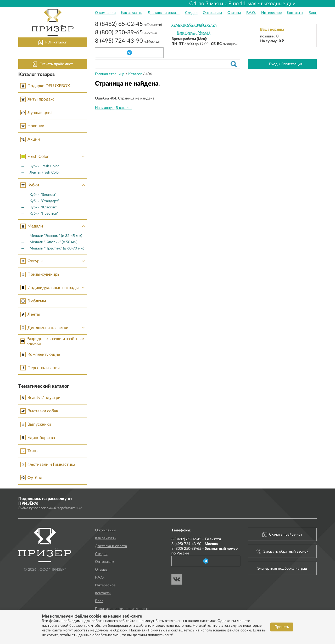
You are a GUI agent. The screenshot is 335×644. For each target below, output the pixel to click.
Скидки (191, 13)
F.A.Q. (251, 13)
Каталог (136, 74)
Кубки (54, 185)
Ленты (30, 314)
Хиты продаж (37, 99)
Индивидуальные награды (54, 288)
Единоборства (38, 438)
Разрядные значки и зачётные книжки (52, 341)
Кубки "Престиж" (44, 214)
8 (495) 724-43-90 (127, 41)
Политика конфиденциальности (122, 609)
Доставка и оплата (164, 13)
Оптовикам (212, 13)
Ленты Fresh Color (45, 173)
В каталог (124, 108)
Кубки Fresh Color (44, 166)
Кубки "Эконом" (43, 195)
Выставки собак (39, 411)
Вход (273, 64)
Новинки (32, 126)
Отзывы (234, 13)
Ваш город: (187, 32)
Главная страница (110, 74)
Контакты (295, 13)
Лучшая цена (37, 113)
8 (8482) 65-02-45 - (196, 539)
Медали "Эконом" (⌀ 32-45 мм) (56, 236)
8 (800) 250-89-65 (126, 33)
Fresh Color (54, 157)
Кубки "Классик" (43, 207)
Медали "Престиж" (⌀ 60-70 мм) (57, 248)
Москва (204, 32)
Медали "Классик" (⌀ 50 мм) (54, 242)
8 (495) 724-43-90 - (195, 544)
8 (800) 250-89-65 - (205, 551)
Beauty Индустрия (41, 398)
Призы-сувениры (40, 274)
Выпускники (36, 424)
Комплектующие (40, 354)
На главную (105, 108)
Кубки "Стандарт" (44, 201)
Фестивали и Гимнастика (48, 464)
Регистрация (292, 64)
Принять (282, 627)
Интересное (271, 13)
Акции (30, 139)
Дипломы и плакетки (54, 328)
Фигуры (54, 261)
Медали (54, 226)
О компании (105, 13)
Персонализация (40, 368)
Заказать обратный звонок (194, 25)
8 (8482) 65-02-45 (128, 25)
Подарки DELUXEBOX (45, 86)
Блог (313, 13)
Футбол (31, 478)
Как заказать (132, 13)
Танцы (30, 451)
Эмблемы (33, 301)
